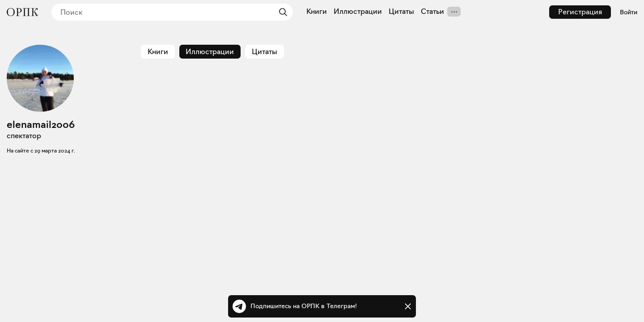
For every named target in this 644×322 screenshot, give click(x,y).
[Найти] (281, 12)
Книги (317, 12)
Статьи (432, 12)
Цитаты (401, 12)
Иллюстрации (358, 12)
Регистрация (580, 12)
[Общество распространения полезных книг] (22, 12)
